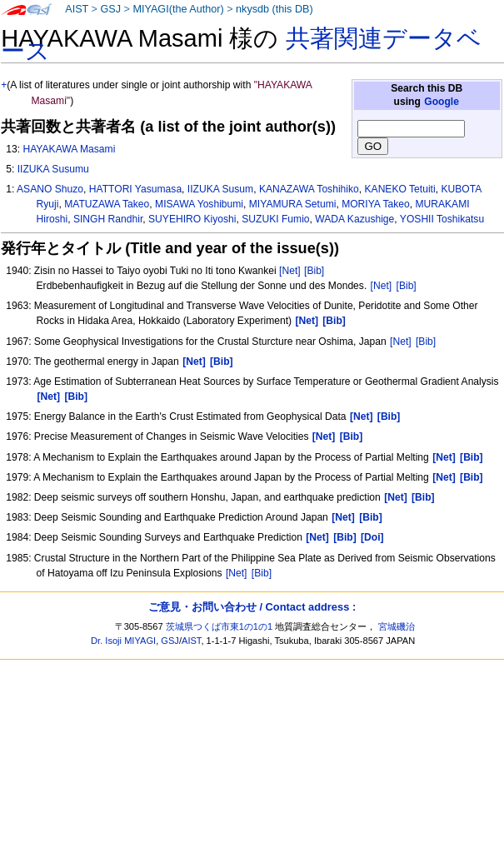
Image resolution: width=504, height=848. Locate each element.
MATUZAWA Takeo (107, 204)
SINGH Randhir (108, 219)
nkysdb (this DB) (274, 9)
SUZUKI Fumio (275, 219)
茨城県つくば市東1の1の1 (220, 626)
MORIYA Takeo (376, 204)
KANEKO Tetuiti (400, 189)
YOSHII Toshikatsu (442, 219)
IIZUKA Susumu (53, 169)
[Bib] (314, 271)
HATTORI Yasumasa (135, 189)
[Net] (290, 271)
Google (442, 102)
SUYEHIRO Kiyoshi (192, 219)
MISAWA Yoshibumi (199, 204)
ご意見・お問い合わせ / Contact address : (252, 607)
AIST (77, 9)
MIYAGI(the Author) (178, 9)
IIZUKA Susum (220, 189)
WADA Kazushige (354, 219)
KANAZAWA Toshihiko (309, 189)
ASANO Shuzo (50, 189)
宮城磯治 (397, 626)
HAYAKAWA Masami (69, 149)
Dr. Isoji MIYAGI (123, 641)
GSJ (110, 9)
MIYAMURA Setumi (293, 204)
